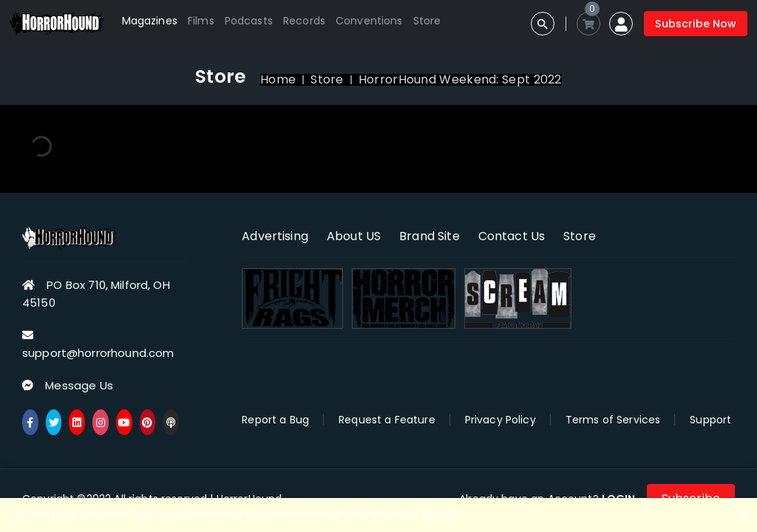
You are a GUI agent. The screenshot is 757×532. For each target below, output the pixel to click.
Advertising (275, 236)
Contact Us (512, 236)
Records (304, 21)
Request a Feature (387, 420)
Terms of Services (613, 420)
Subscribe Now (696, 24)
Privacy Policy (500, 420)
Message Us (79, 385)
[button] (621, 24)
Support (710, 420)
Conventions (369, 21)
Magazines (150, 21)
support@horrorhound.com (98, 353)
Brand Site (430, 236)
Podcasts (249, 21)
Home (278, 80)
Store (427, 21)
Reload (441, 514)
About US (354, 236)
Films (201, 21)
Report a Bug (275, 420)
